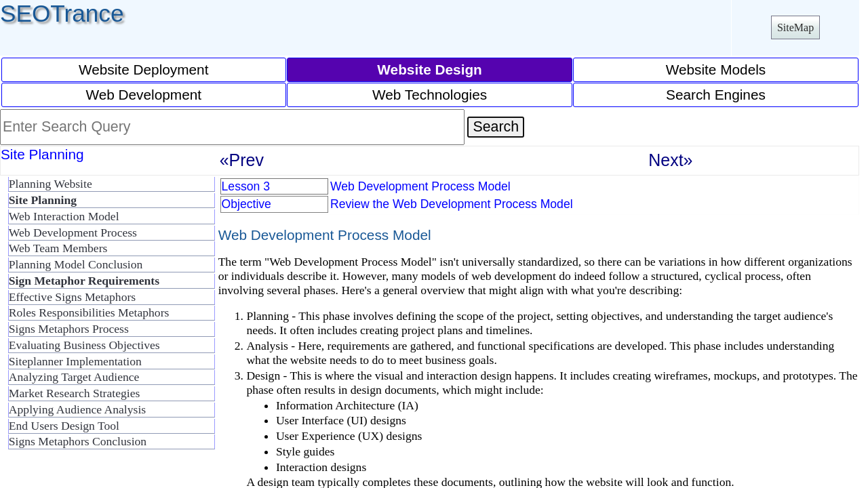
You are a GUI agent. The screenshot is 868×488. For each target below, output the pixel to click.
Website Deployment (144, 69)
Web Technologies (430, 95)
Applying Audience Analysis (77, 409)
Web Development (143, 95)
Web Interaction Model (64, 216)
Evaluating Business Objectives (84, 345)
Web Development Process (73, 232)
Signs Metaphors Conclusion (78, 441)
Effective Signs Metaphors (72, 297)
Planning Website (51, 184)
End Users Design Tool (64, 426)
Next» (670, 160)
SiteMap (795, 27)
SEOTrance (62, 13)
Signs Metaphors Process (69, 329)
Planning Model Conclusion (76, 264)
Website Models (716, 69)
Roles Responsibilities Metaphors (89, 312)
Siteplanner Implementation (75, 361)
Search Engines (716, 95)
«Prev (242, 160)
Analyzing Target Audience (74, 377)
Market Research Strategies (74, 393)
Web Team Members (58, 248)
